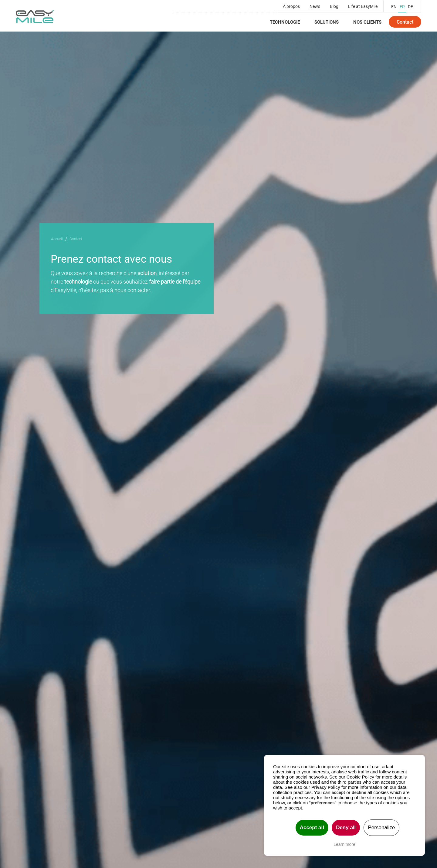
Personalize (382, 828)
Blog (334, 6)
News (315, 6)
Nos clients (367, 22)
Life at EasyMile (363, 6)
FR (402, 7)
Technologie (285, 22)
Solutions (327, 22)
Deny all (346, 828)
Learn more (344, 844)
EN (394, 7)
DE (410, 7)
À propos (291, 6)
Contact (405, 22)
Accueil (57, 239)
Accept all (312, 828)
